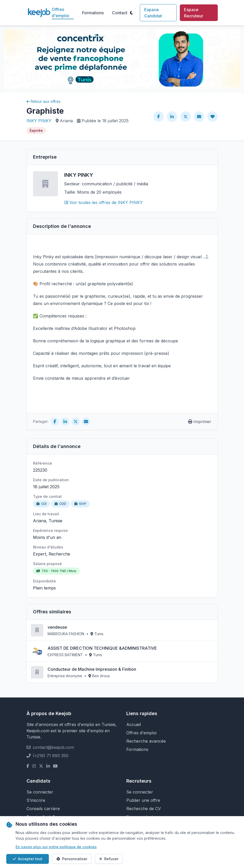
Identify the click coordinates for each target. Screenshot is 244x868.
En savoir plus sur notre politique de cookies (56, 847)
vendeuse (57, 627)
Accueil (134, 724)
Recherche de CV (144, 809)
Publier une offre (143, 800)
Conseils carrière (43, 809)
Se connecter (40, 792)
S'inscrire (36, 800)
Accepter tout (28, 859)
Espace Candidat (153, 13)
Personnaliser (72, 859)
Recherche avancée (146, 741)
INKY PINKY (39, 121)
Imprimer (200, 422)
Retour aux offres (44, 101)
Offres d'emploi (60, 12)
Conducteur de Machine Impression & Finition (92, 669)
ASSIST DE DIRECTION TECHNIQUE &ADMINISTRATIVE (102, 648)
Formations (93, 13)
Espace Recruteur (194, 13)
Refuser (109, 859)
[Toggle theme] (131, 13)
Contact (120, 13)
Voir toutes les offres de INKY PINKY (103, 202)
